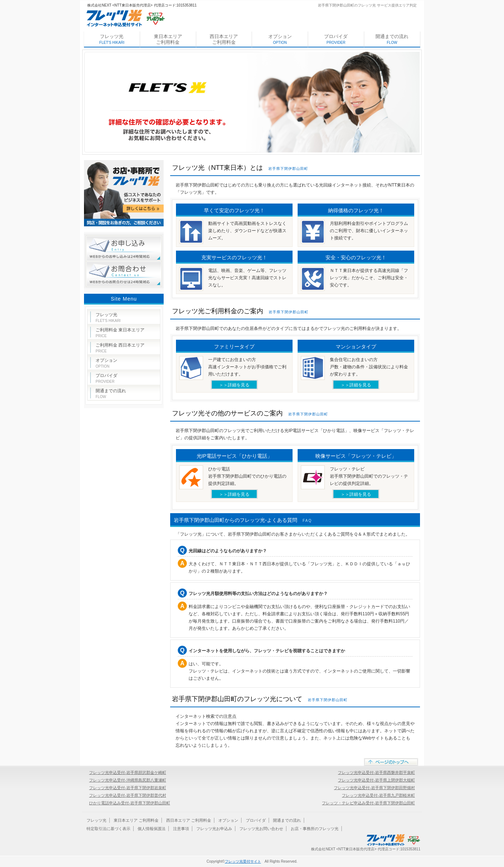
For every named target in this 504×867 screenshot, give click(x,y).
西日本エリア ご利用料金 (224, 39)
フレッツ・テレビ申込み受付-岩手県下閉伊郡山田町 (368, 803)
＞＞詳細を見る (234, 385)
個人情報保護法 (152, 829)
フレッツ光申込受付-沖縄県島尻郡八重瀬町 (128, 780)
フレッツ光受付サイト (243, 861)
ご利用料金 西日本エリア (120, 348)
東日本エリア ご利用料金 (168, 39)
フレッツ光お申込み (214, 829)
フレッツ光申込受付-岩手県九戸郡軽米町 (378, 795)
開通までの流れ (392, 39)
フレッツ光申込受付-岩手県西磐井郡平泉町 (376, 772)
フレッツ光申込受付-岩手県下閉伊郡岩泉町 (128, 788)
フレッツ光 (112, 39)
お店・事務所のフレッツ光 (315, 829)
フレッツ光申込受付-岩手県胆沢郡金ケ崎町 (128, 772)
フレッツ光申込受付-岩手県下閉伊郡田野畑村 (374, 788)
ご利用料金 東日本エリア (120, 333)
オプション (280, 39)
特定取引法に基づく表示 (108, 829)
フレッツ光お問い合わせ (261, 829)
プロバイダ (336, 39)
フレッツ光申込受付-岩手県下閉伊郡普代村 (128, 795)
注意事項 (181, 829)
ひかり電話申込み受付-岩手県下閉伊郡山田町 (130, 803)
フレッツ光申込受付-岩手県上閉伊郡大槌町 (376, 780)
